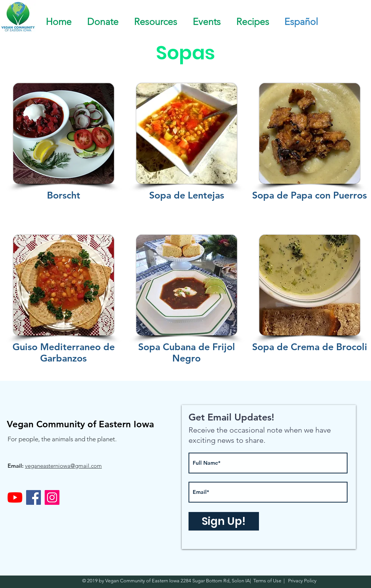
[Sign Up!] (224, 521)
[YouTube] (15, 497)
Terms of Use (268, 581)
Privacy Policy (302, 581)
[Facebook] (34, 497)
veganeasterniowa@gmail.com (63, 466)
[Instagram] (52, 497)
